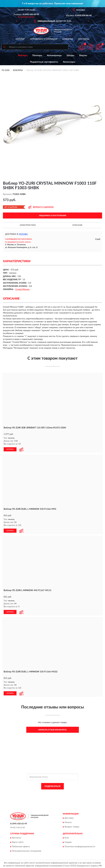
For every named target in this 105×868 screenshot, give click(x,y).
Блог (67, 837)
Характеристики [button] (28, 225)
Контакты (84, 39)
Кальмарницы (54, 55)
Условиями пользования (50, 795)
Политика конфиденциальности (80, 846)
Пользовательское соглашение (27, 850)
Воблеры (23, 55)
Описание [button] (77, 225)
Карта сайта (18, 842)
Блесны (83, 55)
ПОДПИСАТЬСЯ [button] (52, 785)
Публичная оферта (21, 846)
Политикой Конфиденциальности (67, 792)
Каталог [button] (20, 39)
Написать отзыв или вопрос (53, 729)
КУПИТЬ (10, 449)
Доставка (69, 817)
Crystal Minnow (22, 289)
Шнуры (70, 55)
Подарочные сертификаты (44, 62)
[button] (26, 17)
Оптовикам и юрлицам (44, 39)
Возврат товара (72, 826)
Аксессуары (69, 62)
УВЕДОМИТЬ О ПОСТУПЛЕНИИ (52, 216)
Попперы (37, 55)
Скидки (68, 842)
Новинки (68, 39)
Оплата (68, 822)
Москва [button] (23, 234)
